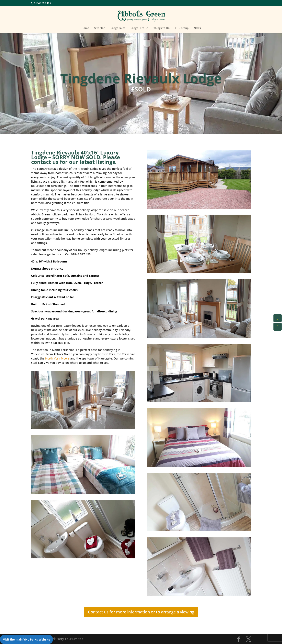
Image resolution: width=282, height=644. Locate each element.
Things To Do (162, 28)
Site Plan (100, 28)
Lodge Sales (118, 28)
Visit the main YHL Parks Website (27, 639)
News (197, 28)
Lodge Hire (137, 28)
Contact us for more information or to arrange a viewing (141, 612)
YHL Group (182, 28)
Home (85, 28)
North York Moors (57, 358)
